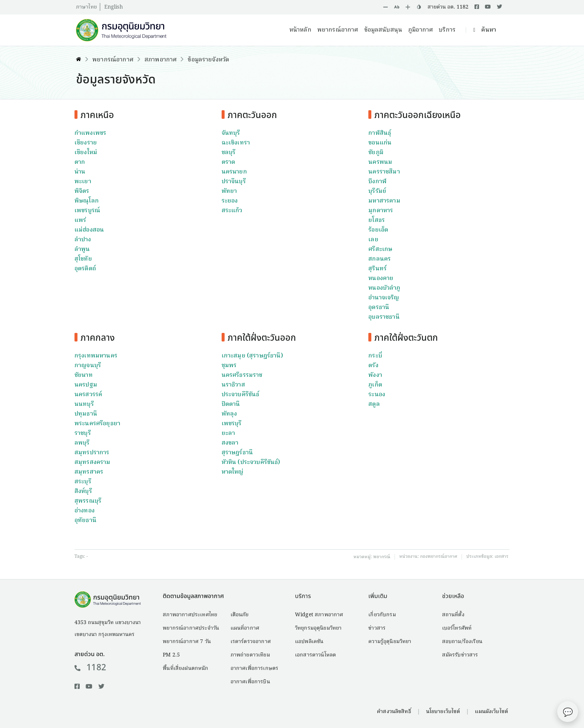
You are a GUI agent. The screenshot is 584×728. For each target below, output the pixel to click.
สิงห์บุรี (83, 492)
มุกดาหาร (381, 211)
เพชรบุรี (232, 424)
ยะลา (228, 433)
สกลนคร (380, 259)
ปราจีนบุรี (234, 182)
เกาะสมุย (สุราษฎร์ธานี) (252, 356)
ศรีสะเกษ (380, 249)
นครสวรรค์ (88, 395)
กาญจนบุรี (88, 366)
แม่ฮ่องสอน (89, 230)
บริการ (447, 30)
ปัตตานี (231, 404)
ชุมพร (229, 366)
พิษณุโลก (87, 201)
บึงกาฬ (377, 182)
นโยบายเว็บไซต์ (443, 712)
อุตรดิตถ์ (85, 269)
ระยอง (230, 201)
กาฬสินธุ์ (380, 133)
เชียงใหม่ (86, 153)
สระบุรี (83, 482)
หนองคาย (381, 279)
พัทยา (229, 191)
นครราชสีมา (384, 172)
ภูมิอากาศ (420, 30)
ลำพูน (82, 249)
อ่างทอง (85, 511)
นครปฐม (86, 385)
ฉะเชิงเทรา (236, 143)
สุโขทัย (83, 259)
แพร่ (80, 220)
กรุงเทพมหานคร (96, 356)
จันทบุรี (231, 133)
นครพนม (380, 162)
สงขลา (230, 443)
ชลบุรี (229, 153)
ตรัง (373, 366)
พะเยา (83, 182)
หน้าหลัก (300, 30)
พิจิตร (82, 191)
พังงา (375, 375)
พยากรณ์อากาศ (338, 30)
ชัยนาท (84, 375)
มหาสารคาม (384, 201)
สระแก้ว (232, 211)
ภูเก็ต (375, 385)
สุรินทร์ (377, 269)
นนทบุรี (84, 404)
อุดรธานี (379, 308)
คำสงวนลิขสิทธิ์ (394, 712)
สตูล (374, 404)
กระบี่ (375, 356)
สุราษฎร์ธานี (237, 453)
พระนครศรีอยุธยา (97, 424)
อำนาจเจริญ (384, 298)
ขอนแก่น (380, 143)
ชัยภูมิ (376, 153)
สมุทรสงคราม (93, 462)
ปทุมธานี (86, 414)
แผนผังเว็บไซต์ (491, 712)
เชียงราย (86, 143)
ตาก (80, 162)
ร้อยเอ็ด (378, 230)
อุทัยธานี (85, 521)
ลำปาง (83, 240)
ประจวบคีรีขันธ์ (241, 395)
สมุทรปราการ (92, 453)
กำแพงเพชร (90, 133)
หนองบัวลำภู (384, 288)
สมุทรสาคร (89, 472)
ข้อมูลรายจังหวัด (208, 60)
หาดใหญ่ (233, 472)
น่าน (80, 172)
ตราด (228, 162)
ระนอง (377, 395)
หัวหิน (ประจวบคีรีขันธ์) (251, 462)
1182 (90, 668)
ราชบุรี (83, 433)
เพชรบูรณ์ (87, 211)
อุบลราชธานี (384, 317)
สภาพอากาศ (161, 60)
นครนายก (234, 172)
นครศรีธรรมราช (242, 375)
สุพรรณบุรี (88, 501)
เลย (373, 240)
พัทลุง (229, 414)
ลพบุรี (82, 443)
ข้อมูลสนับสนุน (383, 30)
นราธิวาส (233, 385)
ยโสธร (377, 220)
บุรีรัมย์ (377, 191)
